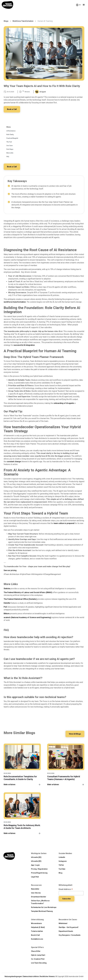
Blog (60, 873)
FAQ (8, 157)
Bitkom (7, 614)
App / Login (35, 865)
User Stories (36, 893)
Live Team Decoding (39, 963)
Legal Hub (35, 877)
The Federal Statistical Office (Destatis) (20, 599)
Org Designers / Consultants (70, 935)
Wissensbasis (36, 923)
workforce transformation (15, 302)
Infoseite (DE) (36, 857)
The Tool (9, 142)
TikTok (61, 865)
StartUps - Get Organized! (69, 927)
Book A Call (35, 935)
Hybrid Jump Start (38, 955)
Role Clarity (10, 135)
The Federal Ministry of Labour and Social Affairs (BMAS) (28, 592)
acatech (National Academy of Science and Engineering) (27, 617)
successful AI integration (24, 345)
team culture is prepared (64, 523)
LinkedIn (62, 857)
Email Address (66, 889)
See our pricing (10, 570)
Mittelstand (63, 923)
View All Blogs (75, 734)
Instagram (63, 861)
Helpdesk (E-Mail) (38, 927)
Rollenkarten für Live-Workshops (44, 907)
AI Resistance (11, 131)
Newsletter (35, 889)
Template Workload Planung (42, 911)
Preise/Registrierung (39, 873)
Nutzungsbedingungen (13, 976)
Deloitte (7, 603)
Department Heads (66, 931)
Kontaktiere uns (37, 939)
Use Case (10, 146)
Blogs (6, 21)
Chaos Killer (36, 951)
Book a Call (12, 109)
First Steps (10, 149)
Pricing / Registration (39, 869)
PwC (6, 607)
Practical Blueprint (12, 138)
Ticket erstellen (37, 931)
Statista (7, 589)
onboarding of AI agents (64, 403)
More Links (10, 153)
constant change (14, 462)
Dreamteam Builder (39, 897)
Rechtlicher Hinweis (47, 976)
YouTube (62, 869)
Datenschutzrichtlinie (31, 976)
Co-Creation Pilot (38, 959)
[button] (77, 5)
